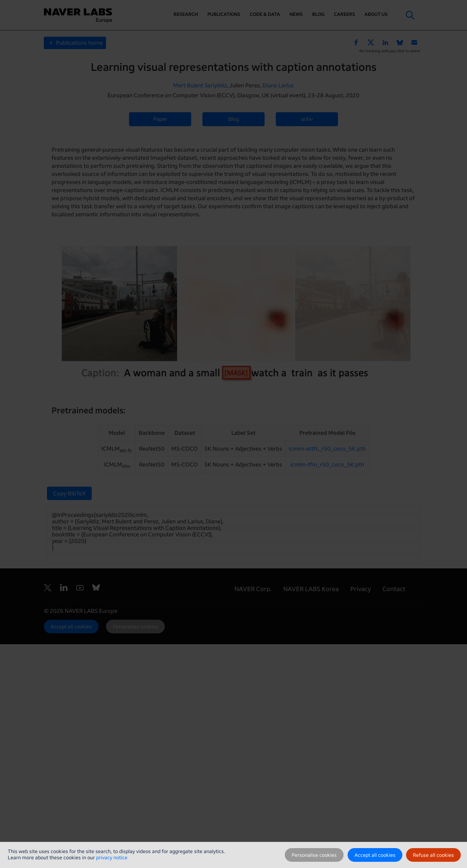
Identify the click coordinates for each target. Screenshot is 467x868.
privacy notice (112, 857)
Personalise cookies (314, 855)
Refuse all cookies (433, 855)
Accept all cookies (375, 855)
